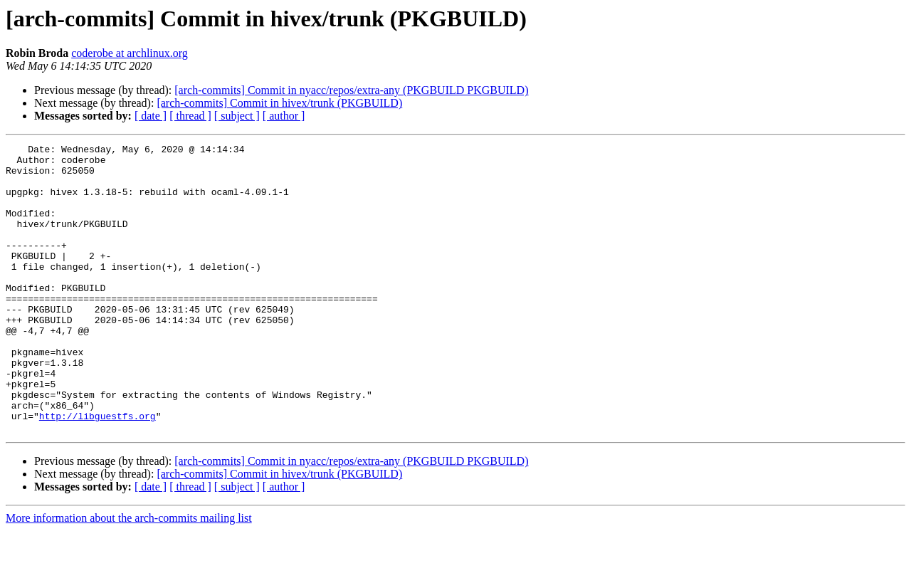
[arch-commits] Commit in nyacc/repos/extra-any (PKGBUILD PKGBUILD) (351, 90)
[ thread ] (190, 116)
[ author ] (284, 116)
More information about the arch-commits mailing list (129, 576)
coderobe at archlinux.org (130, 53)
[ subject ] (237, 116)
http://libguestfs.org (98, 471)
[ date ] (151, 116)
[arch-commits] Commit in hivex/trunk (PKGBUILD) (279, 103)
